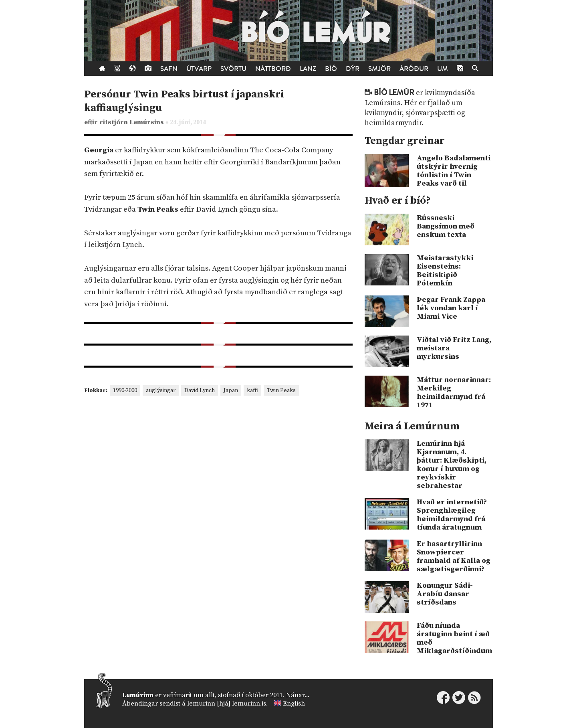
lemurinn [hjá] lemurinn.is (227, 704)
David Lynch (200, 390)
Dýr (353, 69)
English (294, 704)
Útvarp (199, 69)
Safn (169, 69)
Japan (231, 390)
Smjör (379, 69)
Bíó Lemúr (394, 93)
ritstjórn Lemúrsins (132, 122)
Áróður (414, 69)
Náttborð (273, 69)
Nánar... (298, 695)
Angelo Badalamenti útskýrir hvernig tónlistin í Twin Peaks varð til (454, 171)
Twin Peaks (281, 390)
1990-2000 (125, 390)
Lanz (308, 69)
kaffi (252, 390)
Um (443, 69)
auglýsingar (161, 390)
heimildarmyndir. (394, 123)
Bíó (331, 69)
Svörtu (233, 69)
